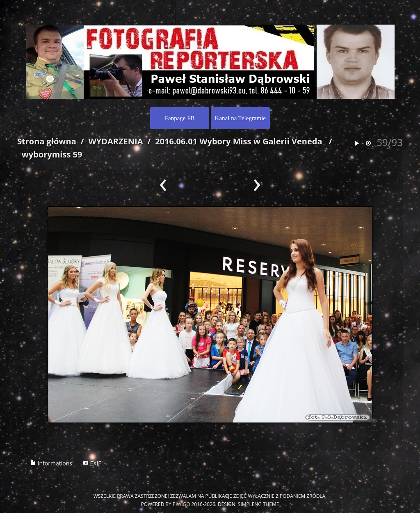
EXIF (92, 463)
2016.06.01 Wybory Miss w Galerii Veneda (239, 141)
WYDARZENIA (115, 141)
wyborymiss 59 (52, 154)
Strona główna (47, 141)
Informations (51, 463)
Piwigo (181, 504)
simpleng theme (258, 504)
